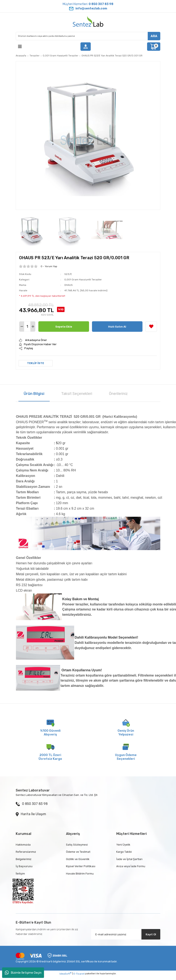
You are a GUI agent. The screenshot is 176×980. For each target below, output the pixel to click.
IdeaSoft (65, 973)
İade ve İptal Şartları (129, 859)
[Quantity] (27, 327)
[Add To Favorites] (151, 327)
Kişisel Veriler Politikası (81, 866)
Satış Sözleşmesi (77, 845)
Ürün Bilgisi (34, 394)
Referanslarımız (26, 852)
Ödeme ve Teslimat (78, 852)
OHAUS (69, 285)
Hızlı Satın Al (117, 327)
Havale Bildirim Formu (80, 874)
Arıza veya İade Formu (131, 866)
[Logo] (88, 22)
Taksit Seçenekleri (77, 394)
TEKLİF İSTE (36, 363)
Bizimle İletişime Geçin (23, 973)
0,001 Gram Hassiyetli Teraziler (83, 280)
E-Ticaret (79, 974)
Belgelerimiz (24, 859)
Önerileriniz (118, 394)
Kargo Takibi (124, 852)
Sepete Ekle (64, 327)
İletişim (20, 874)
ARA (154, 36)
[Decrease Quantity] (22, 327)
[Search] (88, 36)
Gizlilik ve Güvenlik (78, 859)
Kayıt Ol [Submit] (151, 934)
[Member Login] (85, 47)
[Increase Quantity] (33, 327)
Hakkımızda (23, 845)
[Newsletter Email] (126, 934)
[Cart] (154, 47)
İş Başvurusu (24, 866)
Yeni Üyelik (123, 845)
